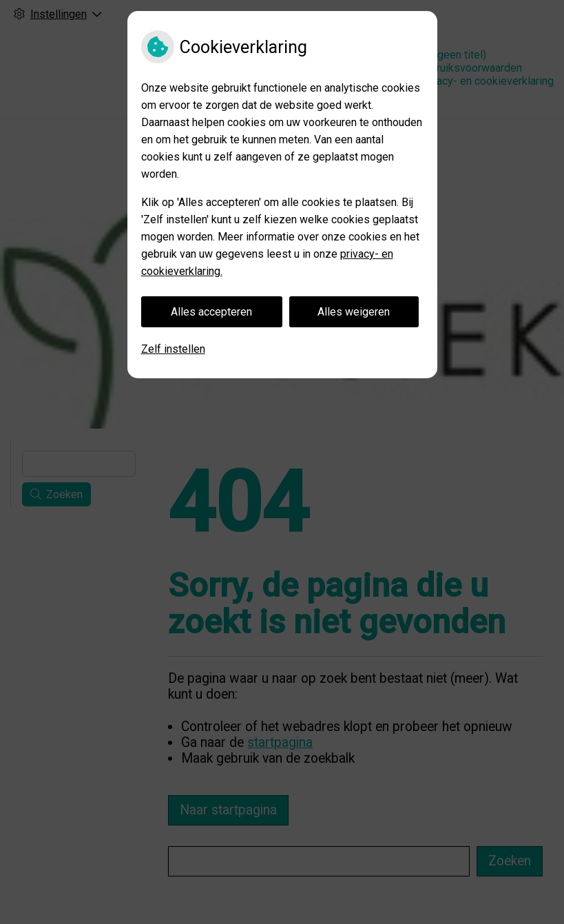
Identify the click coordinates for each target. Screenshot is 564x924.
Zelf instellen (173, 349)
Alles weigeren (354, 312)
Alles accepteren (211, 312)
